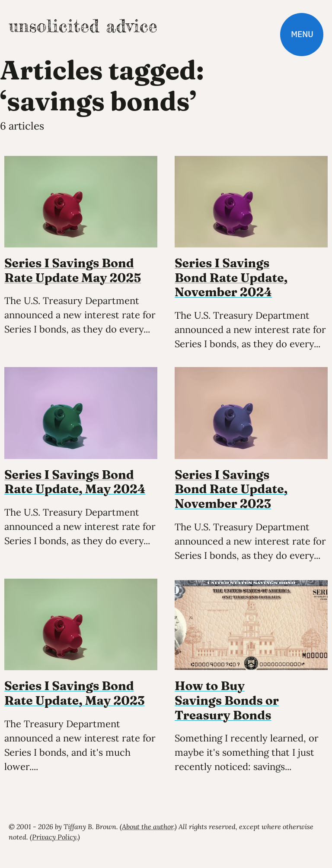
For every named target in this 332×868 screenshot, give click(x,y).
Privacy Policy (54, 837)
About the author (148, 827)
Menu (302, 34)
